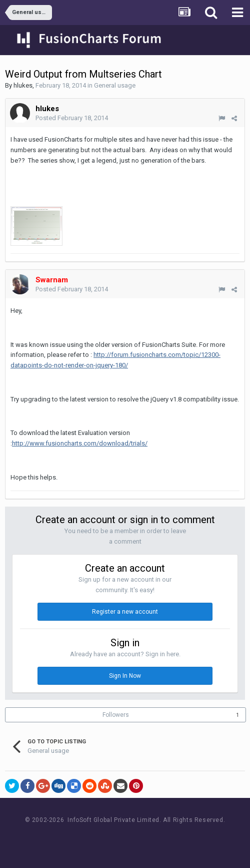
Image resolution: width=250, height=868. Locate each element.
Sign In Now (125, 676)
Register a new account (125, 612)
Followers (116, 715)
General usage (115, 85)
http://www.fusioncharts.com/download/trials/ (80, 443)
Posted (72, 118)
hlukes (23, 85)
